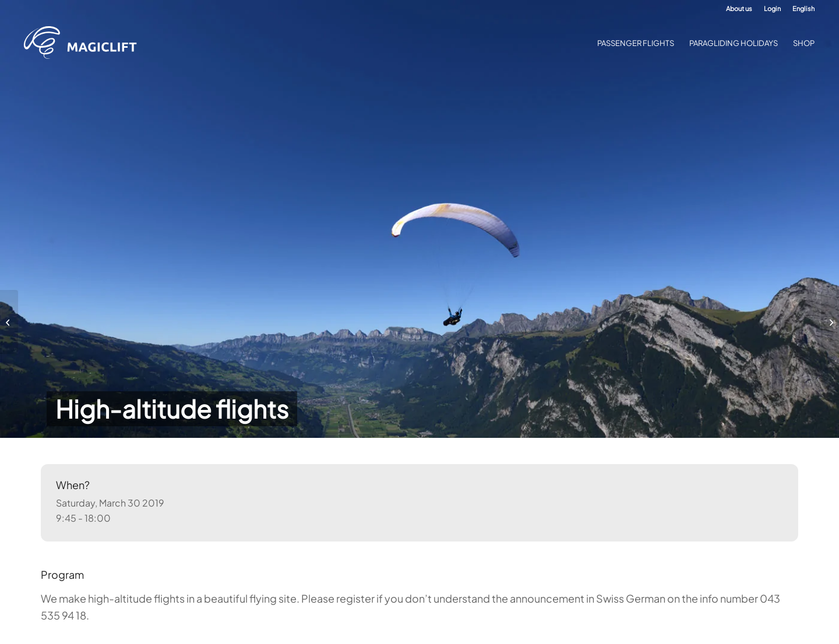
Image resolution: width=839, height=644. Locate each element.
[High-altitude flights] (9, 322)
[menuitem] (739, 9)
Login (772, 8)
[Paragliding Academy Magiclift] (84, 43)
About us (739, 8)
